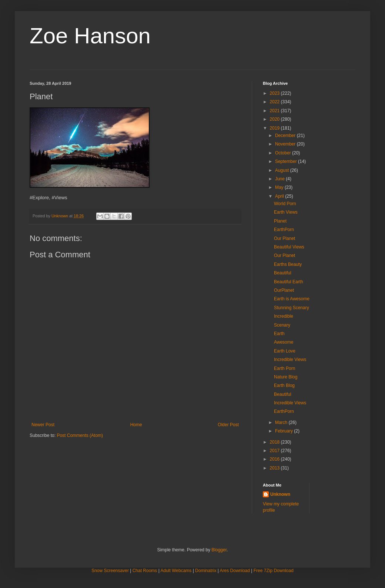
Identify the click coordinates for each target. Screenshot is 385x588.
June (280, 179)
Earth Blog (284, 385)
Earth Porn (284, 368)
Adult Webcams (176, 571)
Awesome (284, 342)
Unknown (280, 494)
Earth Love (285, 351)
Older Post (228, 425)
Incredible (284, 316)
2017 (275, 451)
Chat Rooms (145, 571)
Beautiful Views (289, 247)
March (282, 422)
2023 (275, 93)
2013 (275, 468)
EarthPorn (284, 230)
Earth (279, 334)
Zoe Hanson (90, 36)
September (287, 161)
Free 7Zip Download (274, 571)
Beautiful (283, 273)
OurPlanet (284, 290)
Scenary (282, 325)
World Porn (285, 204)
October (284, 153)
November (286, 144)
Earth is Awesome (292, 299)
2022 (275, 102)
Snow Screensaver (110, 571)
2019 (275, 128)
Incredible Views (290, 360)
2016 (275, 459)
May (280, 187)
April (280, 196)
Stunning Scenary (292, 308)
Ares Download (235, 571)
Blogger (219, 550)
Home (136, 425)
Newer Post (43, 425)
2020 (275, 119)
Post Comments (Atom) (80, 435)
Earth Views (286, 212)
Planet (280, 221)
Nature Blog (286, 377)
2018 (275, 442)
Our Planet (284, 238)
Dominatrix (206, 571)
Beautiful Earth (289, 282)
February (284, 431)
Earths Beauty (288, 264)
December (286, 136)
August (283, 170)
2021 (275, 111)
